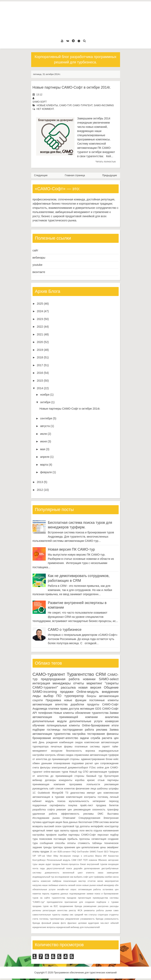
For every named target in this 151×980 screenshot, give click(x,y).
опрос (74, 889)
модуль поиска (55, 801)
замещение (113, 873)
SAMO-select (109, 679)
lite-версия (65, 856)
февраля (46, 472)
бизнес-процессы (70, 864)
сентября (46, 418)
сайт (35, 250)
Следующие (41, 175)
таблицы (97, 843)
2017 (40, 365)
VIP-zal (41, 856)
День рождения (48, 742)
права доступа (70, 709)
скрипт (106, 747)
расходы (114, 906)
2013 (40, 482)
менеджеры (62, 683)
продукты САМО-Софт (103, 704)
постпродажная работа (78, 730)
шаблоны (102, 789)
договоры (50, 780)
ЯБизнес (103, 860)
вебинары (39, 258)
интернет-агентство (66, 738)
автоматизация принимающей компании (65, 717)
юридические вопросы (44, 927)
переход (114, 801)
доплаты (85, 826)
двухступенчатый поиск (59, 868)
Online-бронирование (96, 725)
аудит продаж (53, 864)
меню (100, 881)
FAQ (74, 852)
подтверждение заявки (81, 894)
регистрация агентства (55, 910)
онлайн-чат (63, 889)
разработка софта (44, 810)
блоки (109, 759)
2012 (40, 490)
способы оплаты (65, 843)
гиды (42, 868)
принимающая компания (49, 784)
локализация (70, 881)
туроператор (74, 696)
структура (103, 915)
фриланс (72, 923)
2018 (40, 357)
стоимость (84, 843)
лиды (37, 696)
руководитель (41, 789)
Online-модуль (88, 692)
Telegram (114, 852)
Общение (111, 687)
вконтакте (39, 272)
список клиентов (65, 789)
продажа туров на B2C (45, 906)
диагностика (77, 793)
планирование (62, 763)
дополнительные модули (50, 721)
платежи (54, 709)
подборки (39, 730)
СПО (85, 772)
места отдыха (94, 831)
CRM (101, 674)
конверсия (112, 721)
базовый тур (94, 776)
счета (36, 768)
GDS (98, 709)
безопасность (74, 751)
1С (34, 793)
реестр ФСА (76, 910)
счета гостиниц (41, 919)
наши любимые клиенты (55, 885)
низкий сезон (75, 885)
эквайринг (113, 847)
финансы (113, 734)
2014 (40, 388)
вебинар (37, 780)
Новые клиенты (47, 105)
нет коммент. (46, 109)
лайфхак (57, 881)
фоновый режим (50, 923)
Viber (49, 856)
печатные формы (62, 747)
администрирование (93, 759)
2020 (40, 342)
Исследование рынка (46, 818)
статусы (93, 915)
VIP (34, 856)
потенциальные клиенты (63, 725)
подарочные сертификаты (49, 805)
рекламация (112, 784)
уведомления (72, 919)
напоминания (111, 831)
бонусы (91, 696)
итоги (115, 725)
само (116, 910)
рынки (109, 910)
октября (45, 402)
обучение (39, 725)
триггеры (58, 847)
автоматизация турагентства (52, 734)
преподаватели (55, 902)
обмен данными (42, 763)
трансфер (113, 810)
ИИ (105, 856)
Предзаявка (53, 700)
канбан (109, 877)
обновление (83, 713)
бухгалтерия (111, 776)
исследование (62, 877)
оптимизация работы (89, 889)
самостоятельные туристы (46, 915)
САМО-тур (65, 105)
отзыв (101, 780)
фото (63, 923)
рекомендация (82, 810)
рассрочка (103, 906)
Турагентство (80, 674)
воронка (90, 751)
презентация (84, 898)
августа (45, 426)
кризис (91, 780)
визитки (114, 822)
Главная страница (75, 175)
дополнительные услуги (86, 721)
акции (42, 864)
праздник (72, 898)
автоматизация (109, 696)
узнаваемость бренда (92, 919)
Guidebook (44, 793)
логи (82, 831)
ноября (45, 395)
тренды (47, 847)
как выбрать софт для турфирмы (87, 877)
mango (76, 856)
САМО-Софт (110, 709)
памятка (37, 894)
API (35, 713)
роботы (100, 910)
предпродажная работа (60, 679)
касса (116, 877)
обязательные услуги (44, 889)
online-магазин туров (56, 772)
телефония (45, 713)
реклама (102, 730)
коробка (80, 780)
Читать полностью (106, 162)
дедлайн (78, 868)
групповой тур (71, 826)
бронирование (42, 738)
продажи (67, 692)
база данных (70, 822)
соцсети (38, 700)
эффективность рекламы (77, 814)
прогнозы (84, 839)
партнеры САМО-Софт (82, 835)
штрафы (114, 789)
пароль (46, 894)
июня (44, 441)
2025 (40, 304)
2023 (40, 319)
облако (61, 755)
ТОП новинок (90, 860)
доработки (77, 704)
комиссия (46, 881)
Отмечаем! (69, 818)
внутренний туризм (97, 864)
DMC (101, 814)
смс (72, 915)
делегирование (92, 868)
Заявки (114, 713)
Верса (98, 856)
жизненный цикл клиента (78, 873)
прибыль (73, 839)
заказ (100, 873)
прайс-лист (87, 805)
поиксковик (46, 839)
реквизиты (89, 910)
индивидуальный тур (43, 877)
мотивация (87, 709)
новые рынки (89, 885)
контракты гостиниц (96, 797)
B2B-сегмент (64, 852)
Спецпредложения (89, 818)
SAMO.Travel (96, 852)
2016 (40, 373)
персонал (103, 835)
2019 (40, 350)
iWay (56, 856)
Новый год (75, 772)
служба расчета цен (105, 738)
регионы (37, 910)
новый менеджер (105, 885)
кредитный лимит (43, 831)
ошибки (62, 835)
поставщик (60, 839)
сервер (65, 915)
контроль (50, 755)
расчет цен (92, 763)
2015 (40, 381)
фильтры (45, 768)
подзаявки (78, 763)
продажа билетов (107, 805)
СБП (80, 860)
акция (59, 822)
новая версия (90, 687)
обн (117, 885)
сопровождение (109, 763)
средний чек (81, 915)
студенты (114, 915)
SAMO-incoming (104, 105)
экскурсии (57, 751)
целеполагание (90, 847)
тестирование (96, 734)
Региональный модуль (59, 860)
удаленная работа (45, 814)
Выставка (113, 814)
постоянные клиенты (104, 700)
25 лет (53, 852)
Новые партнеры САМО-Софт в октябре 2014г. (72, 87)
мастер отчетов (87, 881)
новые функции (75, 700)
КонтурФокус (39, 860)
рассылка (68, 687)
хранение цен (72, 847)
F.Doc (92, 768)
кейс (116, 759)
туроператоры (57, 919)
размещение (90, 906)
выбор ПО (52, 696)
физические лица (86, 789)
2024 (40, 311)
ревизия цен (64, 810)
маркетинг (94, 683)
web (35, 742)
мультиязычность (79, 801)
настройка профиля (45, 835)
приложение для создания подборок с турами (92, 902)
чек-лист (105, 923)
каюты (36, 881)
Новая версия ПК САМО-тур (72, 549)
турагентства (100, 713)
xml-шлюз (89, 856)
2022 (40, 327)
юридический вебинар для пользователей (78, 927)
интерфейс (97, 826)
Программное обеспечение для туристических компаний (85, 973)
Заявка (114, 730)
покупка (73, 805)
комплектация (74, 797)
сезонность (99, 810)
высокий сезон (53, 826)
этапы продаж (41, 852)
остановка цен (111, 889)
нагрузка (37, 885)
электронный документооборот (70, 768)
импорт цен (94, 793)
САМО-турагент (83, 105)
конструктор (111, 826)
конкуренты (65, 780)
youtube (38, 265)
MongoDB (58, 793)
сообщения (46, 843)
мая (43, 449)
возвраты (38, 826)
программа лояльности (85, 784)
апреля (45, 457)
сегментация (99, 839)
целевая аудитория (88, 923)
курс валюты (62, 831)
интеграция (41, 683)
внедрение (110, 692)
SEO (106, 852)
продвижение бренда (71, 906)
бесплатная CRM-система (93, 822)
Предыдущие (110, 175)
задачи (84, 738)
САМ (74, 860)
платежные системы (87, 747)
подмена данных (59, 894)
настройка (79, 734)
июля (44, 434)
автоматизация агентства (50, 704)
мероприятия (112, 881)
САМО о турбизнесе (65, 630)
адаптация (49, 822)
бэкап (83, 864)
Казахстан (113, 856)
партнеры (113, 780)
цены (103, 847)
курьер (74, 831)
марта (44, 465)
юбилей (114, 923)
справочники (82, 755)
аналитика (112, 717)
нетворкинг (99, 801)
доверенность (52, 873)
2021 (40, 334)
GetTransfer (83, 852)
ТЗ (67, 793)
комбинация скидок (71, 742)
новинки (89, 679)
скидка (69, 755)
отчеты (79, 683)
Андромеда (40, 709)
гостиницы (54, 730)
